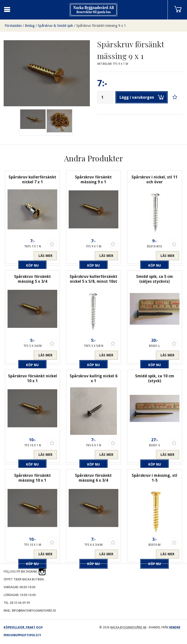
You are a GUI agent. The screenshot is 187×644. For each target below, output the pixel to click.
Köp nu (20, 256)
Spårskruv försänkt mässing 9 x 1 (101, 26)
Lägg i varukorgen (142, 97)
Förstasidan (13, 26)
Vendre (175, 627)
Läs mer (45, 256)
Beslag (30, 26)
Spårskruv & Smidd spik (55, 26)
